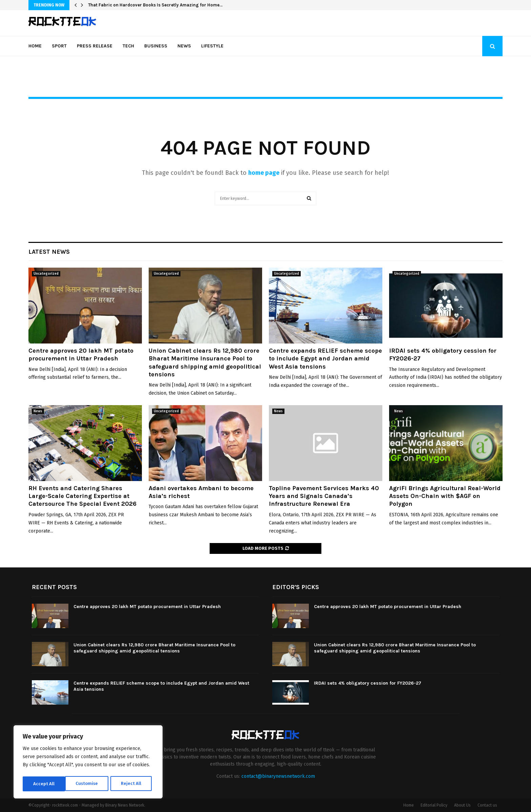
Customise (44, 784)
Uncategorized (46, 274)
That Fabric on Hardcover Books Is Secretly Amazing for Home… (155, 5)
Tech (128, 46)
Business (156, 46)
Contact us (487, 805)
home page (264, 173)
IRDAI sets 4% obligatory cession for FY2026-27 (368, 683)
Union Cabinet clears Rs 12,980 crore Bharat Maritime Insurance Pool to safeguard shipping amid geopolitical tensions (205, 362)
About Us (462, 805)
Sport (59, 46)
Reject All (89, 784)
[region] (88, 763)
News (184, 46)
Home (35, 46)
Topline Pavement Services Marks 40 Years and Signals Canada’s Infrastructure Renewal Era (324, 496)
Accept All (133, 784)
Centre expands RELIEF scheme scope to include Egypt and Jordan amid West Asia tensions (325, 359)
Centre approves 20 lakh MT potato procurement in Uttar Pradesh (81, 355)
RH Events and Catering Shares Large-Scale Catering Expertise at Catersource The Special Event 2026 (82, 496)
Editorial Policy (434, 805)
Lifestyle (212, 46)
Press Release (95, 46)
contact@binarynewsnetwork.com (278, 776)
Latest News (49, 252)
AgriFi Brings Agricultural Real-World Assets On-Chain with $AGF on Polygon (445, 496)
